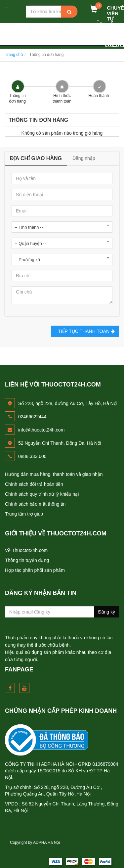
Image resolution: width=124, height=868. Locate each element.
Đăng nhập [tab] (84, 158)
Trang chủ (14, 55)
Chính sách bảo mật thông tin (35, 504)
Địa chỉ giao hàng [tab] (36, 158)
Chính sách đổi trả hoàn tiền (34, 484)
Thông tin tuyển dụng (27, 560)
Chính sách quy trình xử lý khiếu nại (42, 494)
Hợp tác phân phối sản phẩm (35, 570)
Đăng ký (107, 612)
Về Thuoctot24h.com (26, 550)
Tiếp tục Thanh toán (85, 331)
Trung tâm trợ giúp (24, 514)
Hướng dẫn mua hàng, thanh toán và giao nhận (54, 474)
